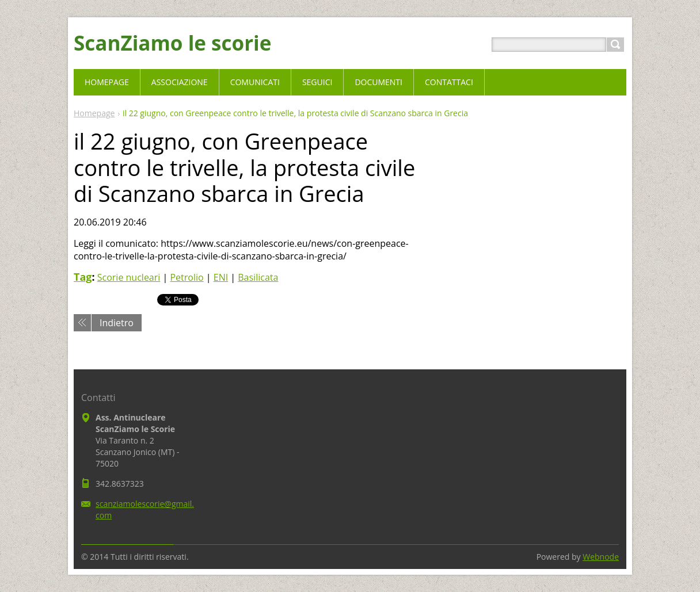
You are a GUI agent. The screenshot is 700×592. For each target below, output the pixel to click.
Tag (83, 277)
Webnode (601, 557)
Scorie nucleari (129, 277)
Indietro (117, 323)
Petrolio (187, 277)
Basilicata (258, 277)
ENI (221, 277)
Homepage (94, 113)
